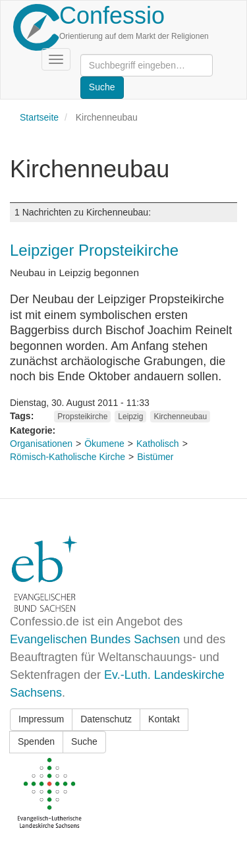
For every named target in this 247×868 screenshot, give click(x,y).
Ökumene (104, 444)
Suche (84, 741)
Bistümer (155, 457)
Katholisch (158, 444)
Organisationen (41, 444)
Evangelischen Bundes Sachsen (95, 639)
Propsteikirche (82, 417)
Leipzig (130, 417)
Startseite (39, 117)
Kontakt (164, 719)
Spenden (36, 741)
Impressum (41, 719)
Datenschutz (106, 719)
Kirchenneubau (180, 417)
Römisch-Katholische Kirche (68, 457)
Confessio (112, 15)
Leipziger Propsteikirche (94, 250)
